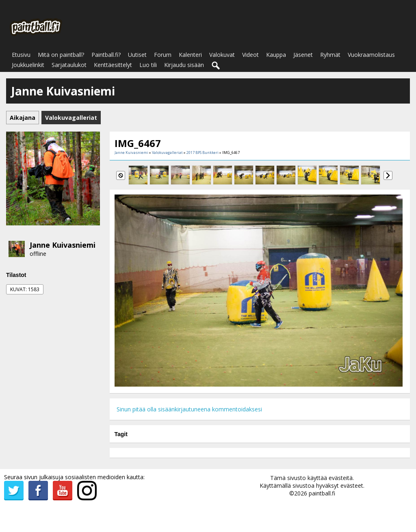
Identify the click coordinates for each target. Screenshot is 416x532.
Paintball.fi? (106, 55)
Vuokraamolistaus (371, 55)
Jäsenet (303, 55)
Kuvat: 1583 (25, 289)
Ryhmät (330, 55)
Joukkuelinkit (28, 65)
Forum (163, 55)
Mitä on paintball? (61, 55)
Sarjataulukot (69, 65)
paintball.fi (322, 493)
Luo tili (148, 65)
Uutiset (137, 55)
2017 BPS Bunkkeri (203, 152)
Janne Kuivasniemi (63, 245)
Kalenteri (190, 55)
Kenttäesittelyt (113, 65)
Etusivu (21, 55)
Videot (250, 55)
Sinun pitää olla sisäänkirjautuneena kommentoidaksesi (189, 409)
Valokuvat (222, 55)
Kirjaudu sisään (184, 65)
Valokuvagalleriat (167, 152)
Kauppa (276, 55)
